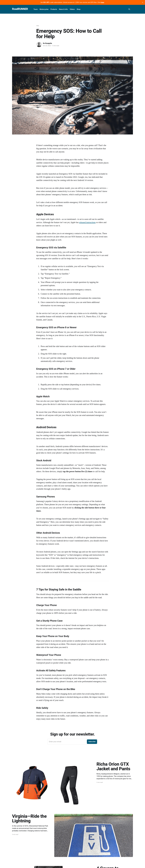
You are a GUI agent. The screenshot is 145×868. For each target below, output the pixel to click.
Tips (38, 26)
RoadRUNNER (20, 9)
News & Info (63, 9)
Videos (72, 9)
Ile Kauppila (47, 43)
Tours (36, 9)
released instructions (87, 222)
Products (54, 9)
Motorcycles (44, 9)
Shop (79, 9)
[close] (143, 2)
